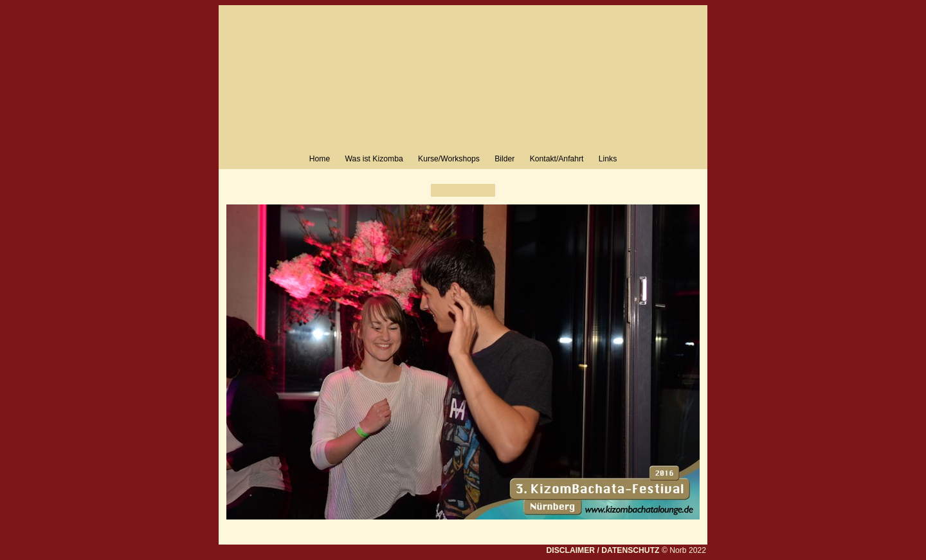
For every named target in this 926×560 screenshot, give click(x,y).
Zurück (440, 190)
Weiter (486, 190)
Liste (463, 190)
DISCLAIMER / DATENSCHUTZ (603, 550)
